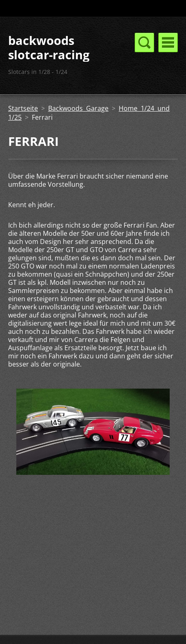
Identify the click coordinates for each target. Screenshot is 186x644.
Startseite (23, 108)
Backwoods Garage (78, 108)
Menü (168, 42)
